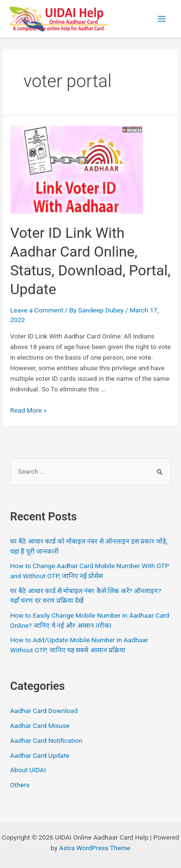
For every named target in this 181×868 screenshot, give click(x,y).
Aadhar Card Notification (46, 740)
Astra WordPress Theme (95, 848)
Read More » (28, 410)
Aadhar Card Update (40, 755)
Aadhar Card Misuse (40, 725)
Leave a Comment (37, 310)
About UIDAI (28, 770)
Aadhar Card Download (44, 711)
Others (20, 785)
